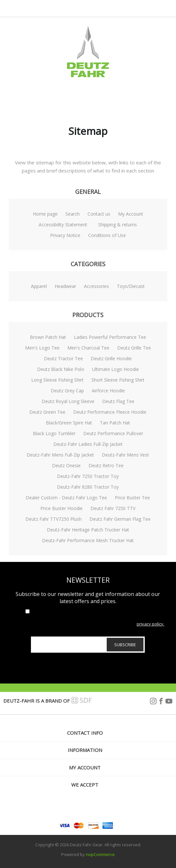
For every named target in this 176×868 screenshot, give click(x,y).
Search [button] (96, 8)
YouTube (169, 701)
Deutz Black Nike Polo (61, 369)
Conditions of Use (107, 235)
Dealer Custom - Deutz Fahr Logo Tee (66, 498)
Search (73, 214)
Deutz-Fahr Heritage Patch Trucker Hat (88, 530)
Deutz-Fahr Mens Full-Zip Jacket (60, 455)
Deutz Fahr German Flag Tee (120, 519)
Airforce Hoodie (108, 391)
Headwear (65, 286)
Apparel (39, 286)
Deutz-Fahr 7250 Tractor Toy (88, 476)
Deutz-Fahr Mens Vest (125, 455)
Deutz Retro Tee (106, 465)
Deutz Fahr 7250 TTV (113, 508)
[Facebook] (88, 807)
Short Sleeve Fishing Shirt (118, 380)
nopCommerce (100, 854)
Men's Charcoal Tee (88, 348)
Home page (45, 214)
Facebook (161, 701)
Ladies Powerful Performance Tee (110, 337)
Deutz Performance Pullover (113, 433)
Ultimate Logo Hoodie (115, 369)
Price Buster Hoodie (61, 508)
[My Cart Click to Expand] (113, 8)
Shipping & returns (118, 225)
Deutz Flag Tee (118, 401)
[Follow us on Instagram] (73, 807)
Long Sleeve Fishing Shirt (57, 380)
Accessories (96, 286)
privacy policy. (150, 624)
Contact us (99, 214)
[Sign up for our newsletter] (88, 645)
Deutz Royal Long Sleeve (68, 401)
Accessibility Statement (63, 225)
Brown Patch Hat (48, 337)
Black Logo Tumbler (54, 433)
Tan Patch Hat (115, 423)
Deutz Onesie (66, 465)
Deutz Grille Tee (134, 348)
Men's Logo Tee (42, 348)
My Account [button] (80, 8)
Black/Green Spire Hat (69, 423)
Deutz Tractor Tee (63, 358)
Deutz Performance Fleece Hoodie (110, 412)
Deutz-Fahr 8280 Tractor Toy (88, 487)
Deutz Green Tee (47, 412)
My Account (131, 214)
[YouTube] (102, 807)
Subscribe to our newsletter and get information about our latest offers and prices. (88, 598)
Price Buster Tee (132, 498)
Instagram (153, 701)
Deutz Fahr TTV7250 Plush (54, 519)
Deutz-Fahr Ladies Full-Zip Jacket (88, 444)
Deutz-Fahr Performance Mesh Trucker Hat (88, 540)
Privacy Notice (65, 235)
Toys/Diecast (131, 286)
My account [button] (85, 767)
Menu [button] (64, 8)
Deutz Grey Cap (67, 391)
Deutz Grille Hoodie (111, 358)
